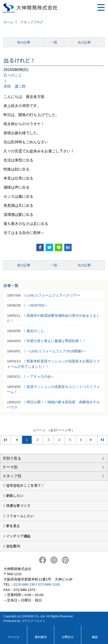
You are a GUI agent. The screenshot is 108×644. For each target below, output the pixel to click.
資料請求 (41, 637)
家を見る (13, 526)
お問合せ (68, 637)
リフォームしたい (20, 516)
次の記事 (84, 42)
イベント (13, 637)
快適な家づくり (18, 506)
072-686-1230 (49, 584)
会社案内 (13, 546)
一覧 (54, 42)
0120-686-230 (24, 584)
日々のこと (13, 75)
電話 (95, 637)
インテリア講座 (18, 536)
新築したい (15, 496)
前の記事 (24, 42)
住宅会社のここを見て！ (25, 485)
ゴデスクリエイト (34, 621)
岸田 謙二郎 (15, 86)
